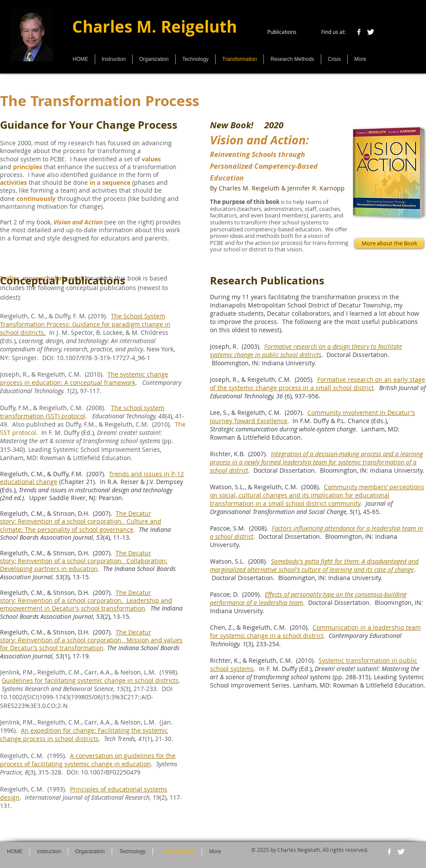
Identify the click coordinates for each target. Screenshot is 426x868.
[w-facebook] (359, 32)
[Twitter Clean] (371, 32)
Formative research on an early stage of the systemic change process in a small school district (318, 384)
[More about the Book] (389, 243)
